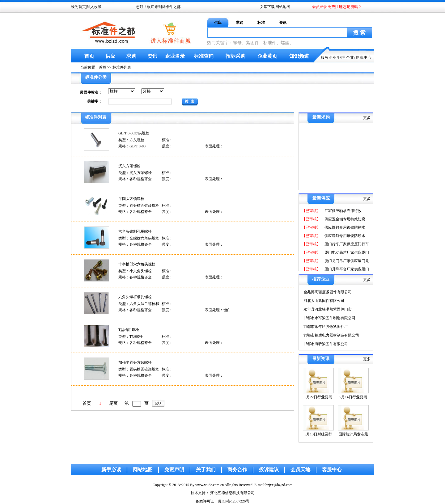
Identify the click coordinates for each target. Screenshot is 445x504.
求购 (239, 23)
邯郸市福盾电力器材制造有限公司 (331, 335)
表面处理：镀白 (218, 310)
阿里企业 (346, 57)
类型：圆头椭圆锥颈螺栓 (139, 205)
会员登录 (320, 7)
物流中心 (364, 57)
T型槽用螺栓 (129, 330)
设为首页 (78, 7)
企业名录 (175, 56)
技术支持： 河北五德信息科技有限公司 (223, 493)
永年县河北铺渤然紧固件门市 (328, 309)
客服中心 (332, 470)
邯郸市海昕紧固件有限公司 (326, 344)
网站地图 (283, 7)
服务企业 (329, 57)
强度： (167, 146)
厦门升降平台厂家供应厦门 (346, 269)
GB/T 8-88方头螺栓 (134, 133)
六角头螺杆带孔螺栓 (135, 297)
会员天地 (300, 470)
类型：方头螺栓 (131, 140)
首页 (89, 56)
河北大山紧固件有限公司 (324, 301)
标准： (167, 140)
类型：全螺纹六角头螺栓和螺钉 (139, 239)
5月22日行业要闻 (318, 397)
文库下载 (267, 7)
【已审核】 (311, 211)
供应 (218, 23)
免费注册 (335, 7)
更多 (367, 118)
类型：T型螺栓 (131, 337)
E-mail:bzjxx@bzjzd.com (273, 485)
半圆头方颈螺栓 (131, 199)
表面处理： (214, 146)
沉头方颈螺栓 (129, 166)
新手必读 (111, 470)
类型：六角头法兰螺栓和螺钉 (139, 304)
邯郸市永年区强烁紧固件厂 (326, 327)
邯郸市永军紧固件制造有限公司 (329, 318)
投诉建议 (269, 470)
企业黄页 (267, 56)
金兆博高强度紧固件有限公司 (328, 292)
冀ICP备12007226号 (234, 501)
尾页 (113, 403)
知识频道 (299, 56)
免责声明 (174, 470)
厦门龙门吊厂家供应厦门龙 (346, 261)
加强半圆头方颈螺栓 (135, 362)
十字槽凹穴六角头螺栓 (137, 264)
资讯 (283, 23)
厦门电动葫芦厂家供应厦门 (346, 252)
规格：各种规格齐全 (135, 179)
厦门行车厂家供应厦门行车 (346, 244)
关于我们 (206, 470)
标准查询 (204, 56)
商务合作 (237, 470)
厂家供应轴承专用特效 (343, 211)
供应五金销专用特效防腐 (344, 219)
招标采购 (235, 56)
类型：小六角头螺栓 (135, 271)
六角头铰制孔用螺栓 (135, 231)
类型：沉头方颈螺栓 (135, 173)
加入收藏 (94, 7)
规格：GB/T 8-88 (132, 146)
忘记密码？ (352, 7)
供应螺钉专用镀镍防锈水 (344, 227)
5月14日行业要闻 (353, 397)
